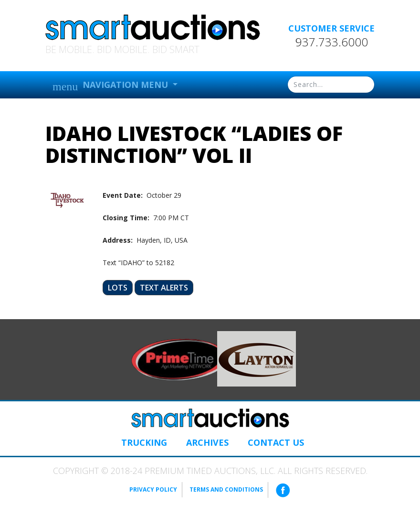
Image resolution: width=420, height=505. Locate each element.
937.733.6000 (332, 42)
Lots (118, 288)
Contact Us (276, 442)
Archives (207, 442)
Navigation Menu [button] (111, 86)
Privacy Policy (153, 489)
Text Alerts (164, 288)
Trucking (144, 442)
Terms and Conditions (226, 489)
